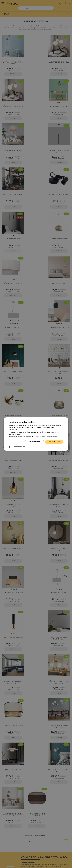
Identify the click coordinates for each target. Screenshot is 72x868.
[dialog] (36, 434)
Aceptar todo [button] (54, 442)
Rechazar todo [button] (34, 442)
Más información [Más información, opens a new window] (52, 437)
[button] (17, 447)
